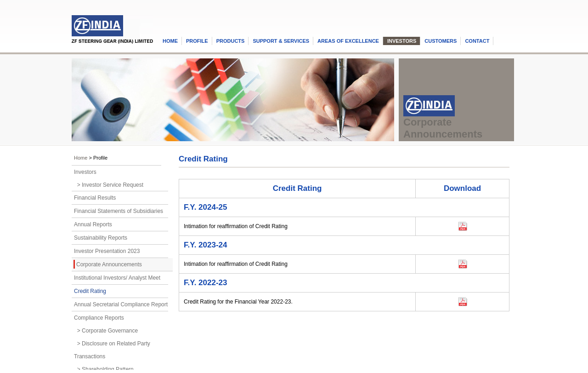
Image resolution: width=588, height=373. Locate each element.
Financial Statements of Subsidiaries (119, 211)
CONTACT (477, 41)
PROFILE (197, 41)
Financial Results (95, 198)
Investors (85, 172)
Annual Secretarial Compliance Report (121, 304)
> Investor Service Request (109, 185)
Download (433, 225)
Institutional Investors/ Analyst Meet (117, 278)
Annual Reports (93, 224)
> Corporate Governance (106, 331)
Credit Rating (90, 291)
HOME (170, 41)
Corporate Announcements (109, 264)
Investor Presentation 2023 (107, 251)
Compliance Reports (99, 318)
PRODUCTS (231, 41)
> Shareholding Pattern (104, 369)
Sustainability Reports (101, 238)
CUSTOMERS (441, 41)
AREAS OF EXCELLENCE (348, 41)
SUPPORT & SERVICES (281, 41)
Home (81, 158)
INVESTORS (402, 41)
